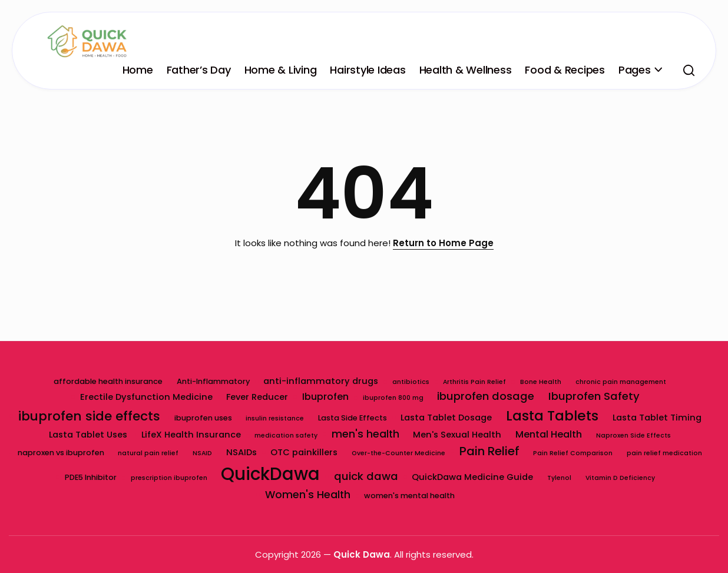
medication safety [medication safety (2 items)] (286, 435)
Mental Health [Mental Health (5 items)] (549, 434)
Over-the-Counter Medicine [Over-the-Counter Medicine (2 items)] (444, 453)
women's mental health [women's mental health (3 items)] (410, 496)
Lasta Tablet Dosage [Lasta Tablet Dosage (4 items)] (447, 418)
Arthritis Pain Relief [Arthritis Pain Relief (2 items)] (475, 382)
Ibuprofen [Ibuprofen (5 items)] (325, 397)
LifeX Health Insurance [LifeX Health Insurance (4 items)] (191, 435)
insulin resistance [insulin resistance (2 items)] (275, 418)
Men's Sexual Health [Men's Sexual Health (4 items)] (458, 435)
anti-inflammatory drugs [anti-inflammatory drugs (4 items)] (321, 381)
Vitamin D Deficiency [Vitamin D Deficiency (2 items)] (666, 478)
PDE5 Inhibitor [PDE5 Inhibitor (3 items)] (135, 477)
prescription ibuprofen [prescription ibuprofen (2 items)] (213, 478)
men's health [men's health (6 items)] (365, 434)
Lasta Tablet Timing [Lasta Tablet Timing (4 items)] (658, 418)
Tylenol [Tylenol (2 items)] (605, 478)
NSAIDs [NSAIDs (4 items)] (286, 452)
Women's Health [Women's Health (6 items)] (308, 495)
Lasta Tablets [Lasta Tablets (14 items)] (553, 415)
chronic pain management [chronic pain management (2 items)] (621, 382)
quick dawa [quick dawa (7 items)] (411, 476)
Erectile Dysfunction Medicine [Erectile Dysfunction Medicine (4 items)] (146, 397)
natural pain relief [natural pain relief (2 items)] (193, 453)
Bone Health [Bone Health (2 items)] (541, 382)
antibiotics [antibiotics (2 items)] (411, 382)
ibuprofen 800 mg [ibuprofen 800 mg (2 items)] (393, 398)
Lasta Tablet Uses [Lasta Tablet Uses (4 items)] (87, 435)
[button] (689, 70)
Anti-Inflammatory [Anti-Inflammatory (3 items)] (213, 381)
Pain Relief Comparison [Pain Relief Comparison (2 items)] (619, 453)
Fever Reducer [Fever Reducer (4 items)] (257, 397)
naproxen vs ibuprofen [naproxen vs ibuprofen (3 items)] (105, 453)
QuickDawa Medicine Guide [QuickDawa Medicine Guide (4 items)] (518, 477)
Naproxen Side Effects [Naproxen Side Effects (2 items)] (634, 435)
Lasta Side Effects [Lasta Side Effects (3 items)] (353, 418)
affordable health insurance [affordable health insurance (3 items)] (107, 381)
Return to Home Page (443, 243)
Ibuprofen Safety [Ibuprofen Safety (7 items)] (595, 396)
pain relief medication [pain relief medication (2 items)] (57, 478)
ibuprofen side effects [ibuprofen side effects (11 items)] (89, 416)
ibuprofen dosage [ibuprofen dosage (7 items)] (486, 396)
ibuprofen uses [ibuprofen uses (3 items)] (203, 418)
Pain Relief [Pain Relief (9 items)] (535, 451)
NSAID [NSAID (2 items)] (247, 453)
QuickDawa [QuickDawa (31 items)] (315, 474)
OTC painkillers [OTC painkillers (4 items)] (349, 452)
